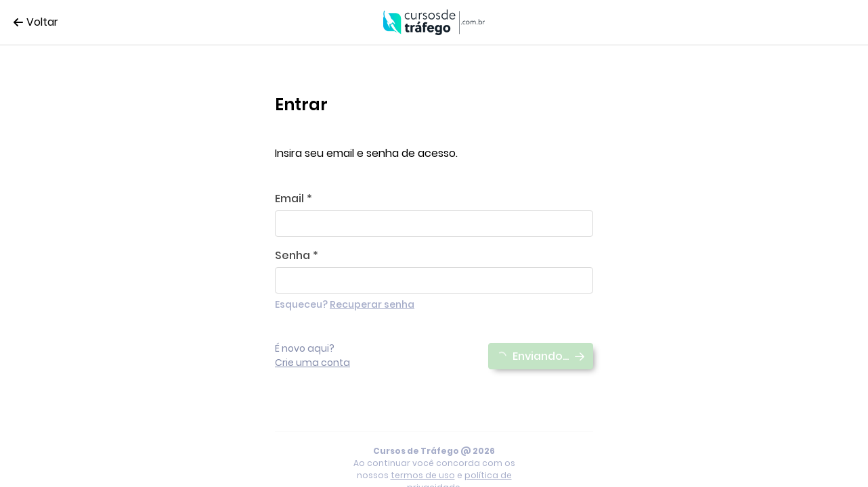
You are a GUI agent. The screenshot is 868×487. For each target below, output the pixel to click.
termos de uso (423, 475)
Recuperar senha (372, 304)
